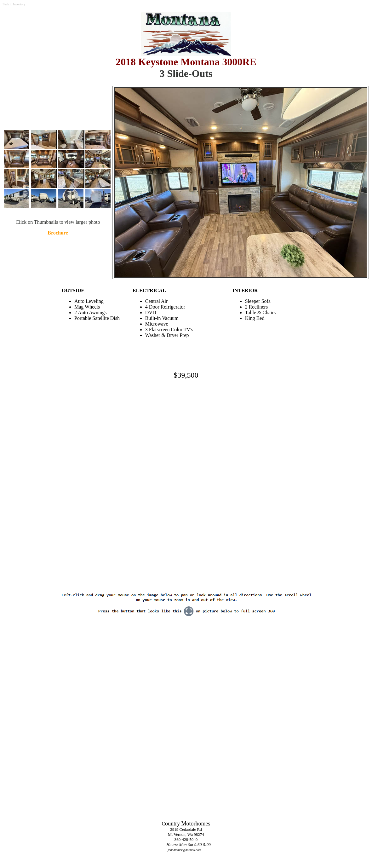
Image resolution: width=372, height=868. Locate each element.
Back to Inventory (14, 4)
